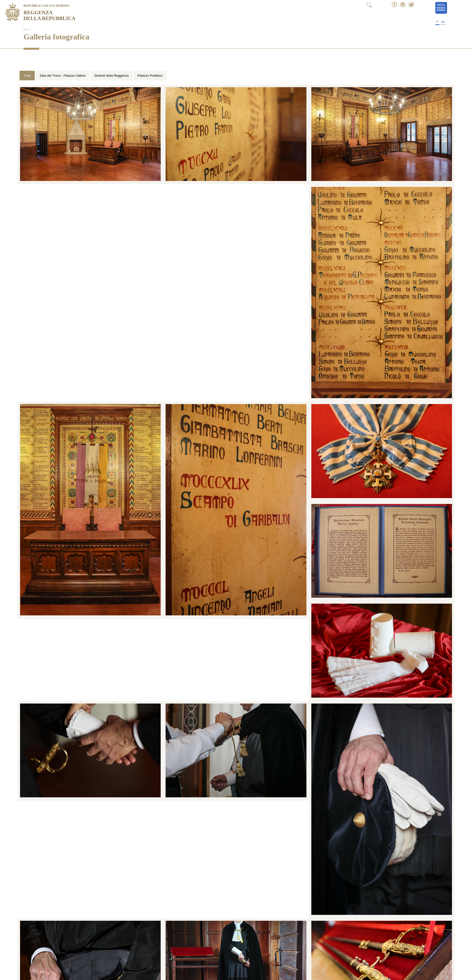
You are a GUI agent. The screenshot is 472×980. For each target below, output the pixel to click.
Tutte (27, 76)
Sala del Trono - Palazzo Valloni (63, 76)
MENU (442, 8)
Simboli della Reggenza (112, 76)
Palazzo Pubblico (150, 76)
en (443, 21)
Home (26, 29)
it (437, 21)
